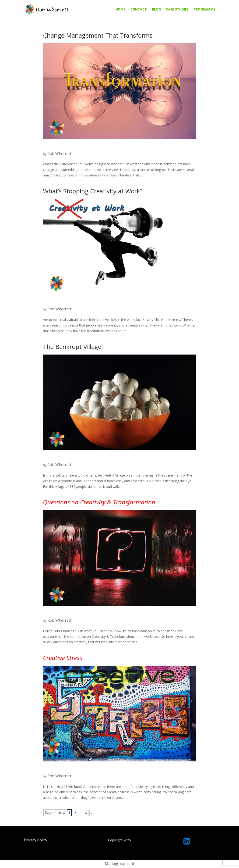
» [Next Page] (92, 813)
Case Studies (177, 10)
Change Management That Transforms (98, 35)
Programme (204, 10)
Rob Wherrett (59, 154)
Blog (156, 10)
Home (120, 10)
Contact (139, 10)
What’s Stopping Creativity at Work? (93, 191)
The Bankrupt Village (72, 347)
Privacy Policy (35, 840)
